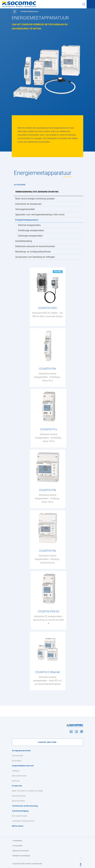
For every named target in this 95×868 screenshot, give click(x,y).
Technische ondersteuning (25, 806)
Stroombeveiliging (19, 796)
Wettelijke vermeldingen (21, 856)
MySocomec (18, 826)
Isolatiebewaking (24, 241)
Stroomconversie (18, 801)
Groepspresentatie (21, 751)
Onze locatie (16, 761)
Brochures (16, 781)
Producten (17, 786)
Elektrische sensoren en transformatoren (35, 246)
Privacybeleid (17, 846)
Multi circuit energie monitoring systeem (35, 199)
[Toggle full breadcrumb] (15, 11)
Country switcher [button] (47, 742)
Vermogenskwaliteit (25, 209)
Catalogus (16, 771)
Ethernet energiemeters (29, 225)
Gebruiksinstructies (19, 776)
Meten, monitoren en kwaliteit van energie (27, 791)
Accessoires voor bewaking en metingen (35, 257)
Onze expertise (17, 756)
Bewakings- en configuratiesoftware (33, 252)
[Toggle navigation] (91, 4)
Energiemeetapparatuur (27, 220)
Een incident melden (20, 816)
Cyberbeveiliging (20, 811)
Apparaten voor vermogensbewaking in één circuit (40, 215)
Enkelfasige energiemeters (31, 230)
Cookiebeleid (17, 841)
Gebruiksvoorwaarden (21, 851)
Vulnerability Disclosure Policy (23, 821)
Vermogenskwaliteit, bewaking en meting (37, 192)
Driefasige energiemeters (30, 236)
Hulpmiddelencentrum (23, 766)
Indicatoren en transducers (28, 204)
